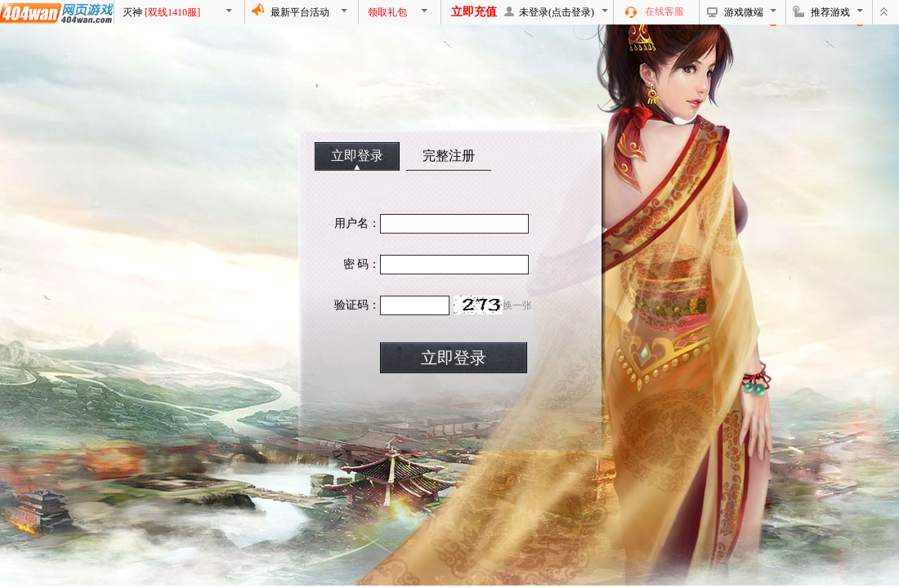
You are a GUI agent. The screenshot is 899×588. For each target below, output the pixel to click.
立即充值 (474, 12)
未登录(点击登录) (557, 12)
